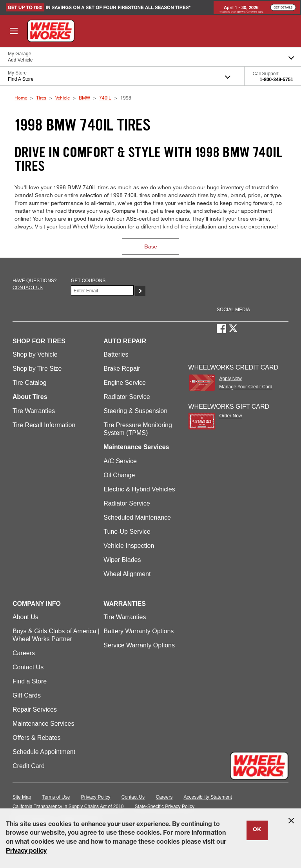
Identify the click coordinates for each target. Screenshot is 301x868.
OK (257, 830)
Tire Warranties (34, 411)
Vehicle (63, 98)
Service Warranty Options (139, 645)
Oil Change (119, 475)
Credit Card (29, 766)
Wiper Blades (122, 560)
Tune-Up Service (127, 532)
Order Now (230, 416)
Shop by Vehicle (35, 354)
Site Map (22, 797)
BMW (84, 98)
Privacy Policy (96, 797)
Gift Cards (27, 695)
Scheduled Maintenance (137, 517)
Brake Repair (122, 369)
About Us (25, 617)
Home (21, 98)
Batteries (116, 354)
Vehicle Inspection (129, 546)
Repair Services (35, 709)
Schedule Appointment (44, 752)
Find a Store (30, 681)
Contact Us (28, 667)
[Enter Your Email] (102, 290)
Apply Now (230, 379)
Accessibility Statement (208, 797)
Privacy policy (26, 852)
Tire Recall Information (44, 425)
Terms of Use (56, 797)
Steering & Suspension (135, 411)
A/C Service (120, 461)
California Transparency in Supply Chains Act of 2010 (68, 806)
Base (151, 246)
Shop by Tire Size (37, 369)
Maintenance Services (43, 724)
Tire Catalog (30, 383)
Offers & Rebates (36, 738)
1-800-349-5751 (277, 80)
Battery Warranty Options (139, 631)
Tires (41, 98)
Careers (24, 653)
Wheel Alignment (127, 574)
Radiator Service (127, 397)
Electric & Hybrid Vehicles (139, 489)
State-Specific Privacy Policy (165, 806)
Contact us (28, 288)
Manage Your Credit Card (246, 387)
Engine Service (125, 383)
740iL (105, 98)
